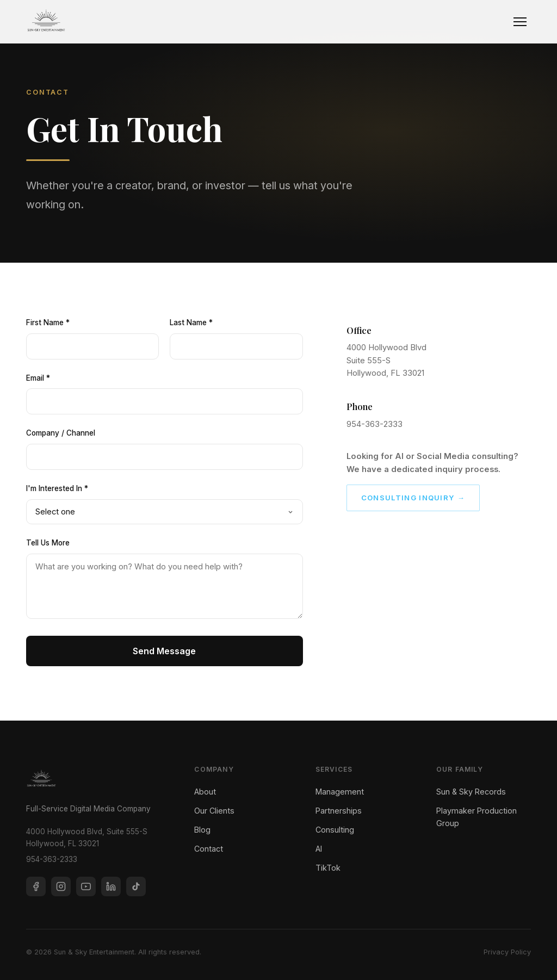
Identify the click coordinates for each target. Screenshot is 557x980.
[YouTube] (86, 886)
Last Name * (191, 322)
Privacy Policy (507, 952)
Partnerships (339, 811)
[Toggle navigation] (520, 22)
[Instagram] (61, 886)
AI (319, 849)
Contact (209, 849)
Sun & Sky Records (471, 792)
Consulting (335, 830)
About (205, 792)
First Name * (48, 322)
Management (340, 792)
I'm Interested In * (57, 488)
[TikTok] (136, 886)
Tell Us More (48, 543)
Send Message (164, 651)
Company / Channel (61, 433)
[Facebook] (36, 886)
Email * (38, 378)
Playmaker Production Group (476, 817)
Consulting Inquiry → (413, 498)
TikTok (328, 868)
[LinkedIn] (111, 886)
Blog (202, 830)
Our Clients (214, 811)
